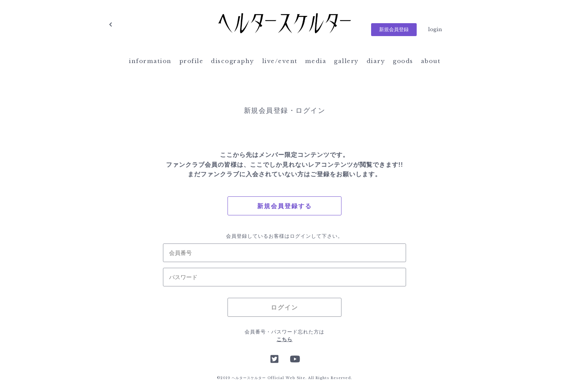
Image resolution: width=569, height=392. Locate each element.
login (435, 29)
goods (403, 61)
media (316, 61)
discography (233, 61)
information (150, 61)
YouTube (294, 358)
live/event (280, 61)
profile (191, 61)
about (431, 61)
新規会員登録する (284, 206)
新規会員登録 (394, 29)
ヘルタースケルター (284, 25)
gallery (346, 61)
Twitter (275, 358)
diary (376, 61)
